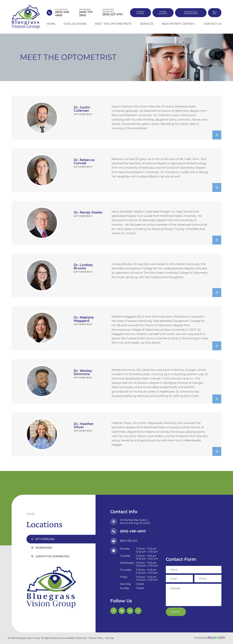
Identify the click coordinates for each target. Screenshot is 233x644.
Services (147, 24)
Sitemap (109, 638)
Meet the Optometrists (113, 24)
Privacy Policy (96, 638)
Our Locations (75, 24)
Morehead (44, 548)
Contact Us (212, 24)
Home (51, 24)
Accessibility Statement (75, 638)
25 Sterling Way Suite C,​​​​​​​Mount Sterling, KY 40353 (135, 522)
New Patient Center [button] (178, 24)
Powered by (210, 638)
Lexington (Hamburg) (52, 556)
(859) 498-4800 (133, 531)
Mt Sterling (45, 539)
